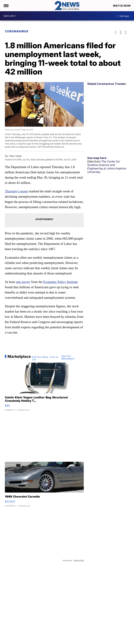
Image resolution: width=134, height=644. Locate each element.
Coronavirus (17, 31)
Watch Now (122, 6)
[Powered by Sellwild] (79, 561)
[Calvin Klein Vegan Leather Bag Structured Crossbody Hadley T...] (44, 389)
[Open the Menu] (6, 6)
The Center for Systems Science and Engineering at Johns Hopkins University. (107, 167)
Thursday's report (16, 191)
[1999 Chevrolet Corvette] (44, 486)
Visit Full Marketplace (68, 358)
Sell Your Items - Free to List (45, 358)
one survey (23, 282)
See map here (97, 158)
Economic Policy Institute (60, 282)
